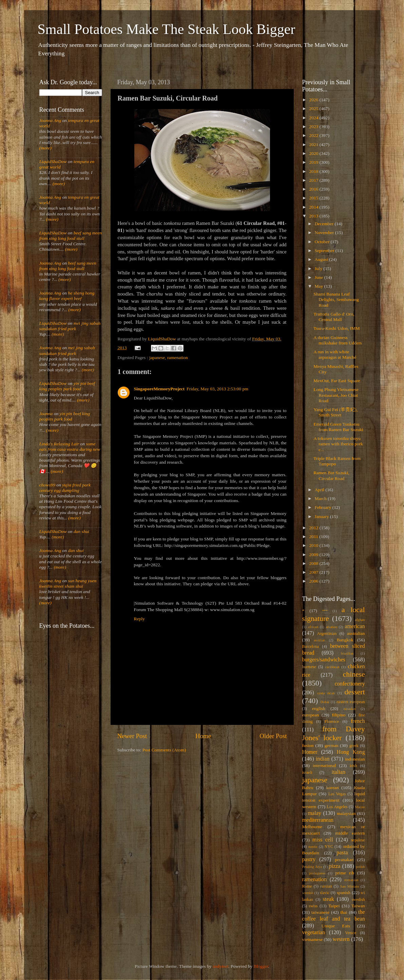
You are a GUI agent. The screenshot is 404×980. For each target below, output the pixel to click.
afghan (360, 620)
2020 (314, 153)
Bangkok (345, 640)
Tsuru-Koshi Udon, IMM (336, 328)
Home (203, 736)
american (355, 626)
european (311, 715)
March (321, 498)
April (320, 490)
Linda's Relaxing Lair (59, 444)
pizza (334, 866)
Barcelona (311, 646)
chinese (354, 674)
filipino (339, 715)
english (319, 708)
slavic (325, 893)
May (320, 286)
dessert (355, 692)
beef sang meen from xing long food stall (71, 236)
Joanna (46, 414)
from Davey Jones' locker (334, 733)
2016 (314, 189)
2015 (314, 198)
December (325, 224)
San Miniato (350, 886)
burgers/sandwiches (324, 660)
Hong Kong (351, 752)
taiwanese (320, 912)
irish (353, 766)
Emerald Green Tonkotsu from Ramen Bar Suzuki (338, 427)
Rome (307, 886)
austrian (319, 640)
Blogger (261, 966)
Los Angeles (337, 807)
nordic (313, 847)
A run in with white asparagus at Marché (335, 354)
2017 (314, 180)
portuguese (317, 873)
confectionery (350, 684)
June (320, 277)
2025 (314, 109)
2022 (314, 135)
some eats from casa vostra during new (70, 447)
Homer (310, 752)
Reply (139, 619)
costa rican (326, 693)
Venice (351, 933)
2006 (314, 581)
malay (314, 813)
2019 (314, 162)
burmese (309, 667)
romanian (351, 880)
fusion (308, 745)
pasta (342, 853)
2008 (314, 563)
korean (333, 788)
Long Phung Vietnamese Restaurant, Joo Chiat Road (336, 395)
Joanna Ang (50, 120)
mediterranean (318, 820)
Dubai (325, 702)
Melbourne (312, 827)
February (324, 507)
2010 (314, 545)
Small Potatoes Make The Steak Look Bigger (167, 29)
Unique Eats (336, 926)
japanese (157, 358)
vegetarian (314, 932)
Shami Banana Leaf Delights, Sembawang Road (336, 299)
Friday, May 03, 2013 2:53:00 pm (217, 389)
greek (354, 746)
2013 (314, 216)
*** (325, 611)
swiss (313, 906)
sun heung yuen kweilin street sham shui (68, 583)
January (322, 516)
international (324, 765)
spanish (343, 893)
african (313, 627)
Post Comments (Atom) (164, 750)
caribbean (332, 667)
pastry (309, 859)
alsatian (332, 627)
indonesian (355, 759)
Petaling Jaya (312, 867)
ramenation (178, 358)
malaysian (346, 813)
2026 (314, 100)
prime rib (345, 873)
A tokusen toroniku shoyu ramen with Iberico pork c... (338, 444)
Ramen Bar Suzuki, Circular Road (331, 475)
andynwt (221, 966)
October (323, 242)
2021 (314, 145)
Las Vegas (337, 794)
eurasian (349, 709)
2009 (314, 555)
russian (326, 886)
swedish (358, 899)
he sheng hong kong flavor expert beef (67, 296)
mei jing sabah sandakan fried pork (70, 326)
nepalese (358, 840)
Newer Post (132, 736)
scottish (308, 893)
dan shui (81, 531)
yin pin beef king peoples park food (67, 386)
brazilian (347, 653)
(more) (45, 148)
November (325, 233)
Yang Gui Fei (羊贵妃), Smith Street (335, 412)
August (322, 259)
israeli (307, 772)
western (341, 939)
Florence (332, 721)
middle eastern (350, 833)
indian (323, 759)
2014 (314, 207)
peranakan (344, 860)
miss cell (323, 840)
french (358, 721)
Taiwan (358, 906)
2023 (314, 127)
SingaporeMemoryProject (159, 389)
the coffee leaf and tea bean (334, 915)
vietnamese (313, 939)
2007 (314, 572)
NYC (329, 847)
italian (338, 772)
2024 (314, 118)
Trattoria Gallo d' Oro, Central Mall (334, 317)
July (319, 269)
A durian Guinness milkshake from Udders (338, 340)
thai (344, 912)
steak (329, 899)
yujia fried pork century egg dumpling (65, 488)
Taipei (334, 906)
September (325, 251)
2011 (314, 537)
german (331, 745)
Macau (360, 807)
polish (360, 867)
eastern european (351, 702)
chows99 (47, 485)
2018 (314, 171)
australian (356, 633)
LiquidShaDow (53, 162)
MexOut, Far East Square (337, 381)
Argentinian (327, 634)
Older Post (273, 736)
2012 (314, 528)
